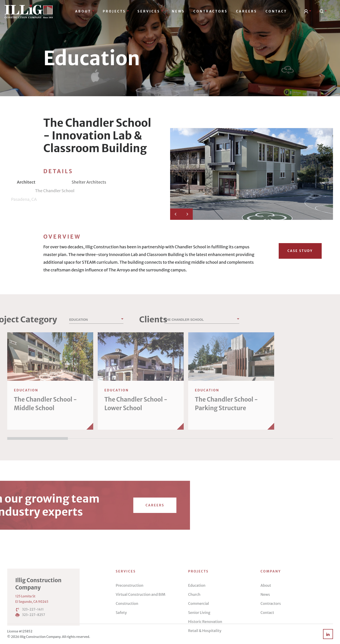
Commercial (199, 639)
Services (150, 11)
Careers (246, 11)
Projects (116, 11)
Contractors (210, 11)
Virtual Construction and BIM (141, 630)
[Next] (187, 214)
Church (194, 630)
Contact (276, 11)
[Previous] (176, 214)
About (85, 11)
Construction (127, 639)
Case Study (300, 251)
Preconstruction (130, 621)
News (178, 11)
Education (197, 621)
